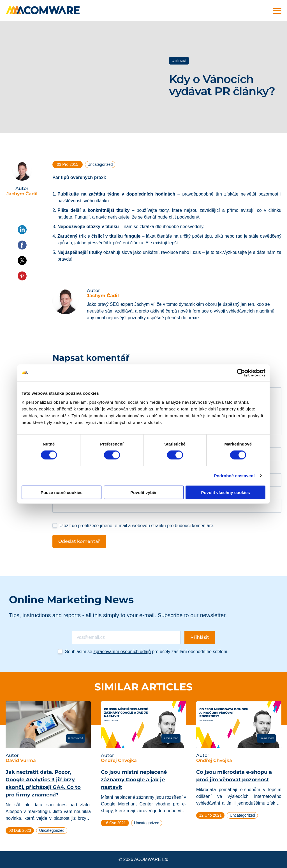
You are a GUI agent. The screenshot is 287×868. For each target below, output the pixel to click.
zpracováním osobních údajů (122, 652)
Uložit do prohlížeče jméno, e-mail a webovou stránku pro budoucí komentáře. (137, 526)
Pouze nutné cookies (62, 492)
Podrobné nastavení (234, 476)
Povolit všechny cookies (225, 492)
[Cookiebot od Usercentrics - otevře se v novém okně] (241, 373)
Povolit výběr (143, 492)
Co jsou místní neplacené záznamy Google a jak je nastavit (134, 780)
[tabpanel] (48, 770)
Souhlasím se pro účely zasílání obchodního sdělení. (147, 652)
